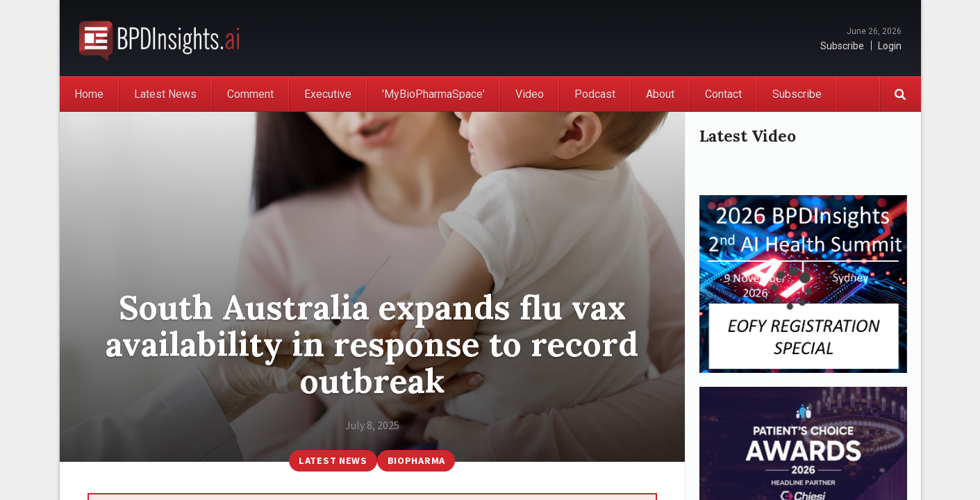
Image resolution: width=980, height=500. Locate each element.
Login (890, 46)
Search (900, 94)
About (660, 94)
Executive (328, 94)
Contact (723, 94)
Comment (250, 94)
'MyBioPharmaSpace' (433, 94)
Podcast (595, 94)
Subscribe (842, 46)
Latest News (165, 94)
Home (89, 94)
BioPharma (416, 460)
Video (530, 94)
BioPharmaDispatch (159, 38)
